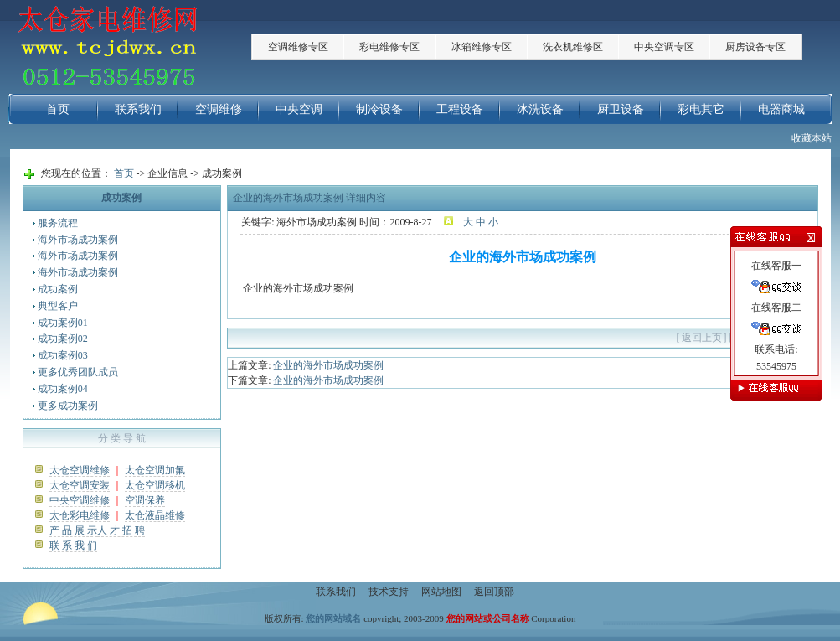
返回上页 (702, 338)
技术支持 (389, 592)
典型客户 (58, 306)
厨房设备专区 (755, 47)
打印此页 (755, 338)
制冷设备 (379, 109)
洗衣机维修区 (573, 47)
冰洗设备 (540, 109)
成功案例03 (63, 355)
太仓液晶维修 (155, 515)
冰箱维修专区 (482, 47)
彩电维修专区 (389, 47)
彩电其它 (701, 109)
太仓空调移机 (155, 485)
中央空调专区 (664, 47)
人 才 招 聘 (121, 530)
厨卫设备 (621, 109)
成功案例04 (63, 389)
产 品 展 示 (73, 530)
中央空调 (299, 109)
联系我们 (138, 109)
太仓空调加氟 (155, 470)
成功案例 (58, 289)
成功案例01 (63, 323)
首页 (58, 109)
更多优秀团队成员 (78, 372)
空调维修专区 (298, 47)
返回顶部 (494, 592)
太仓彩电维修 (80, 515)
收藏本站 (812, 138)
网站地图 (441, 592)
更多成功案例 (68, 406)
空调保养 (145, 500)
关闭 (797, 338)
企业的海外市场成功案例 (328, 365)
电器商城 (781, 109)
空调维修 (219, 109)
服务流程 (58, 223)
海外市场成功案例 (78, 240)
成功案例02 (63, 339)
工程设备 (460, 109)
